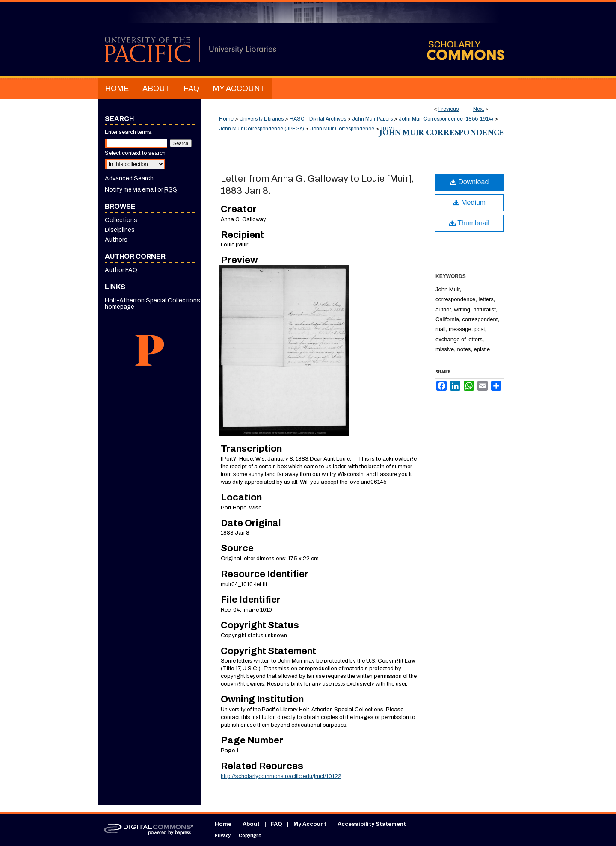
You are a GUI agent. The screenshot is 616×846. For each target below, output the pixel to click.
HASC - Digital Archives (318, 119)
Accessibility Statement (372, 824)
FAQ (277, 824)
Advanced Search (129, 179)
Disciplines (120, 230)
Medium (469, 203)
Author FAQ (121, 270)
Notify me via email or (141, 190)
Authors (116, 240)
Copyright (250, 836)
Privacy (223, 836)
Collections (121, 220)
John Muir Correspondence (342, 129)
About (251, 824)
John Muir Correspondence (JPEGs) (262, 129)
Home (226, 119)
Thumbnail (469, 223)
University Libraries (262, 119)
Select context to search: (136, 153)
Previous (449, 109)
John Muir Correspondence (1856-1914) (446, 119)
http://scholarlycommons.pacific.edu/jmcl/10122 (281, 776)
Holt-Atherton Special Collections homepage (153, 304)
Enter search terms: (129, 132)
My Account (310, 824)
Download (469, 182)
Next (478, 109)
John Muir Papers (372, 119)
